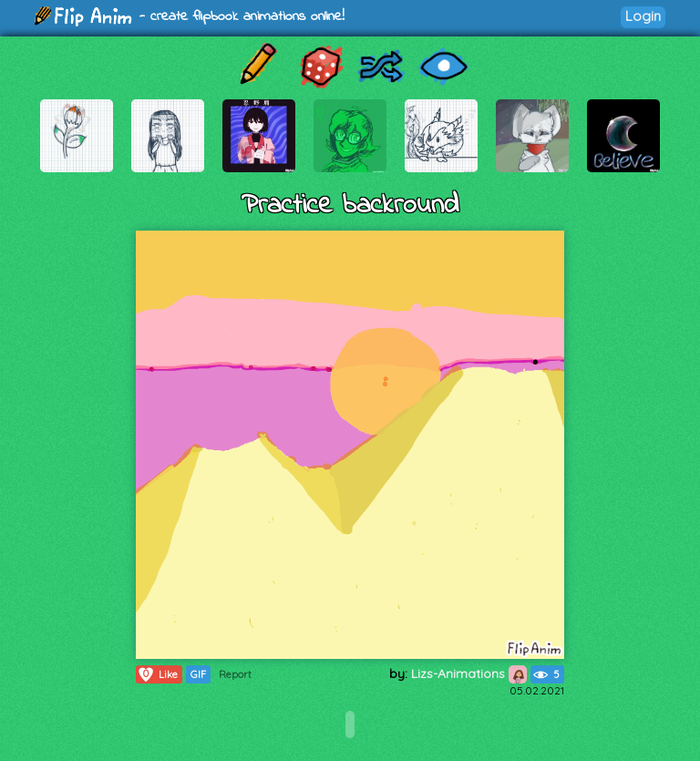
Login (643, 16)
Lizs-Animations (469, 674)
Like (157, 674)
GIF (198, 674)
